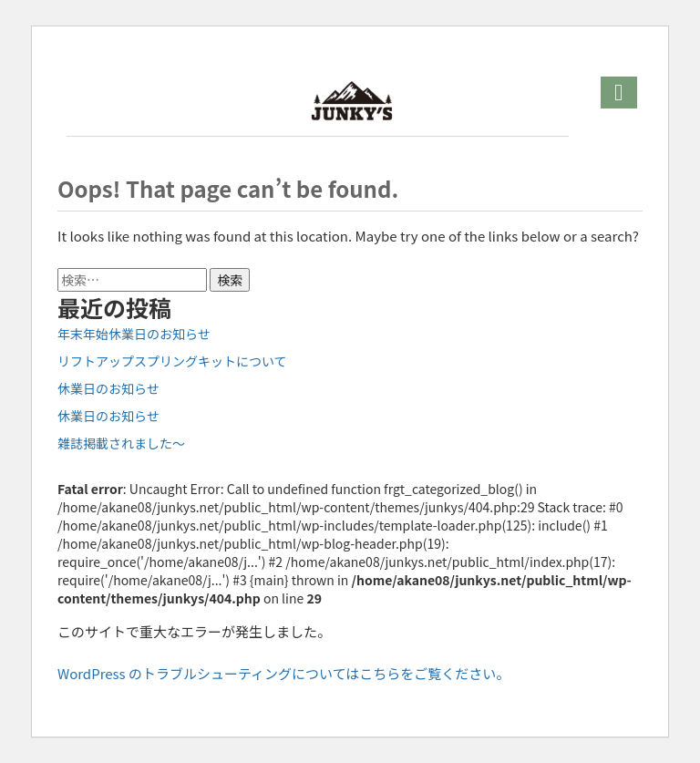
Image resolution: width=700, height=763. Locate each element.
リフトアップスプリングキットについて (172, 361)
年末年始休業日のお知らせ (134, 334)
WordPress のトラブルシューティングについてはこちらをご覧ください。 (283, 673)
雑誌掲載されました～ (121, 443)
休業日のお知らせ (108, 388)
